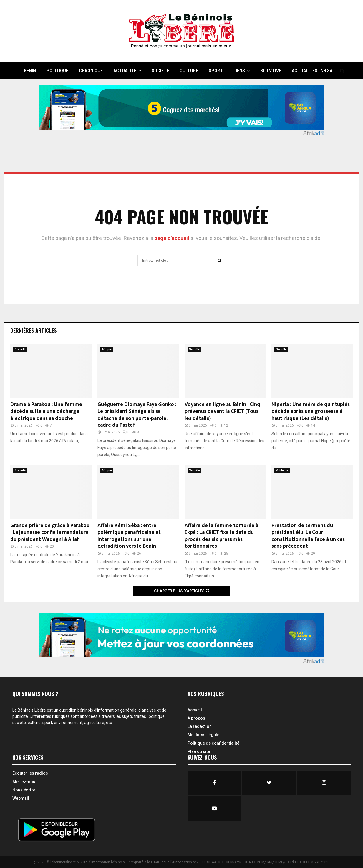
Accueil (195, 710)
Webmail (21, 798)
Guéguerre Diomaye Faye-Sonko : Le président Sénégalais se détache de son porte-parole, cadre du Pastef (137, 415)
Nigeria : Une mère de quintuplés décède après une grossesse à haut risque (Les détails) (311, 411)
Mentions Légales (205, 735)
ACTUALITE (125, 71)
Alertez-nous (25, 782)
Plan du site (199, 751)
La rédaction (200, 726)
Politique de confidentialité (213, 743)
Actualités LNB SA (312, 71)
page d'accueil (172, 238)
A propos (196, 718)
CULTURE (189, 71)
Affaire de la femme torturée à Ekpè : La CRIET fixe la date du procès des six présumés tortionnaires (221, 536)
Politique (282, 470)
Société (20, 349)
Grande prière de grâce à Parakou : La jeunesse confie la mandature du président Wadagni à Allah (50, 532)
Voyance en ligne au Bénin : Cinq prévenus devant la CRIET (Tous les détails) (222, 411)
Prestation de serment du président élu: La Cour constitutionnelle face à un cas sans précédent (308, 536)
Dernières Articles (33, 330)
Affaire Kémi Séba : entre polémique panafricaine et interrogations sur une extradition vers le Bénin (129, 536)
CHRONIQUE (91, 71)
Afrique (107, 349)
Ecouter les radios (30, 773)
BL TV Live (271, 71)
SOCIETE (160, 71)
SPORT (216, 71)
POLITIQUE (57, 71)
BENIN (30, 71)
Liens (239, 71)
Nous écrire (24, 790)
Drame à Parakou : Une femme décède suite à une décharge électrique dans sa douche (46, 411)
